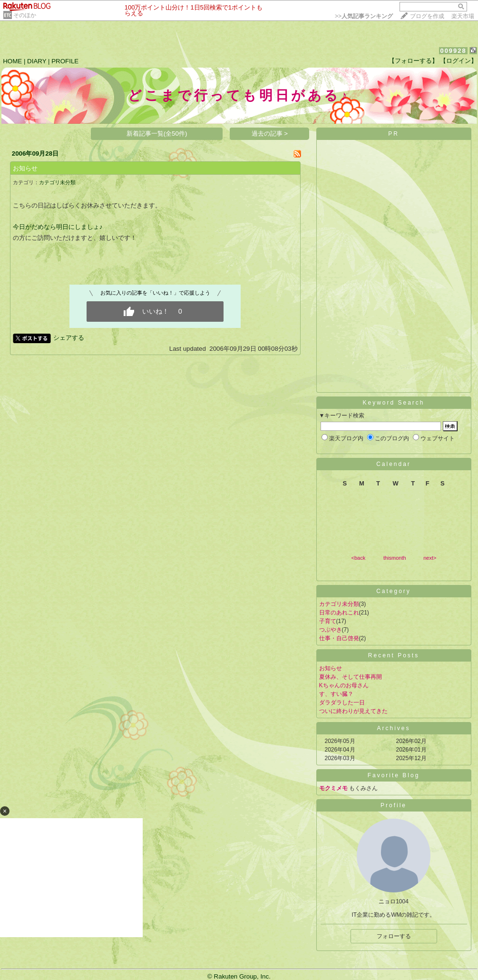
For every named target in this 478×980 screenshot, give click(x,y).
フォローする (394, 936)
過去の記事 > (270, 134)
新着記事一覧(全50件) (157, 134)
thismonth (395, 558)
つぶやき (331, 630)
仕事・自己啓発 (339, 638)
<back (359, 558)
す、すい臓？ (336, 694)
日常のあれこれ (339, 613)
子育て (328, 621)
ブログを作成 (427, 16)
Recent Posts (394, 655)
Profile (394, 805)
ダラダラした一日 (342, 703)
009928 (453, 51)
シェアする (69, 338)
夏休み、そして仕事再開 (351, 677)
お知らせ (25, 168)
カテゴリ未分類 (57, 182)
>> (364, 16)
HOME (12, 61)
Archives (393, 728)
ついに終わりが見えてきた (353, 711)
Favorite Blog (394, 775)
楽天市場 (463, 16)
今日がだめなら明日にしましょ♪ (58, 227)
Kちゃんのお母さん (344, 685)
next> (430, 558)
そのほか (25, 15)
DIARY (37, 61)
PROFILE (65, 61)
